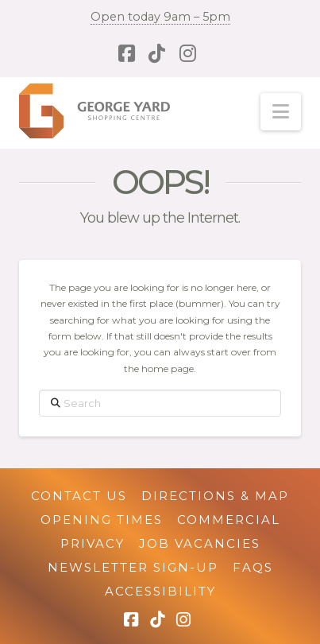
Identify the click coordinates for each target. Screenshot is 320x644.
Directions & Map (215, 496)
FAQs (253, 567)
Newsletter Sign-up (133, 567)
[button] (281, 112)
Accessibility (160, 591)
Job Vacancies (200, 543)
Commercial (229, 520)
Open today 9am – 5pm (160, 17)
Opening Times (102, 520)
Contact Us (79, 496)
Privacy (93, 543)
